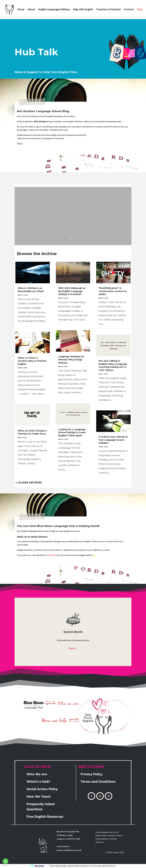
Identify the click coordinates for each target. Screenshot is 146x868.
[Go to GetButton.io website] (6, 866)
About (31, 10)
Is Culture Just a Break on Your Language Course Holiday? (113, 440)
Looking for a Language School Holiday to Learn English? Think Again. (72, 433)
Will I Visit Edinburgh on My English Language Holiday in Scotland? (72, 291)
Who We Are (37, 774)
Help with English (83, 10)
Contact (129, 10)
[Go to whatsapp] (6, 861)
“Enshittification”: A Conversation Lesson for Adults (113, 291)
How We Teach (39, 796)
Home (21, 10)
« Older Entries (29, 483)
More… (73, 648)
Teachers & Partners (108, 10)
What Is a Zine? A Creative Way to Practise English (32, 361)
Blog (140, 10)
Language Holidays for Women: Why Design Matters (71, 360)
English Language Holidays (54, 10)
